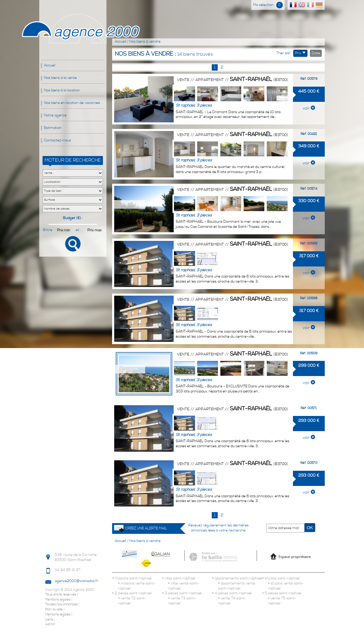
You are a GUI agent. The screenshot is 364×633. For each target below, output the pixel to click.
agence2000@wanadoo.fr (77, 581)
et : (79, 230)
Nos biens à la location (62, 90)
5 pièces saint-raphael (282, 593)
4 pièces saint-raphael (232, 593)
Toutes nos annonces (61, 604)
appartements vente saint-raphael (237, 586)
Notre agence (55, 115)
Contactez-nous (58, 140)
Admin (50, 624)
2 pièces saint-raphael (132, 593)
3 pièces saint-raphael (182, 593)
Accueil (50, 65)
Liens (49, 620)
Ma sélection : (268, 5)
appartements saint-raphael (237, 578)
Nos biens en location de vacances (72, 103)
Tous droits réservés (61, 595)
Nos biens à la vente (60, 78)
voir (309, 108)
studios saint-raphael (281, 578)
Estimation (53, 128)
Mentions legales (58, 600)
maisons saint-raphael (132, 578)
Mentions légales (58, 615)
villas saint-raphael (179, 578)
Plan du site (54, 609)
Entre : (48, 230)
